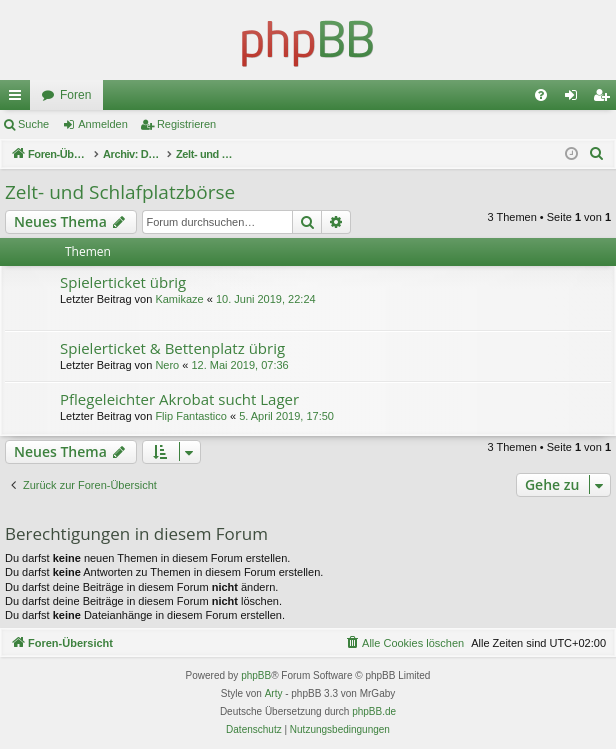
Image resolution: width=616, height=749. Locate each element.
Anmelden (103, 124)
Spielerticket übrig (123, 282)
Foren (75, 95)
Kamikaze (179, 299)
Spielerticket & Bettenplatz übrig (172, 348)
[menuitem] (541, 95)
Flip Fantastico (191, 416)
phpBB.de (374, 711)
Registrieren (186, 124)
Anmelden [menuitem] (575, 99)
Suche (33, 124)
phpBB (256, 675)
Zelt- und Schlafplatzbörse (120, 192)
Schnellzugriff (19, 99)
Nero (167, 365)
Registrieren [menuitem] (605, 99)
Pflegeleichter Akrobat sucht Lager (179, 399)
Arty (274, 693)
